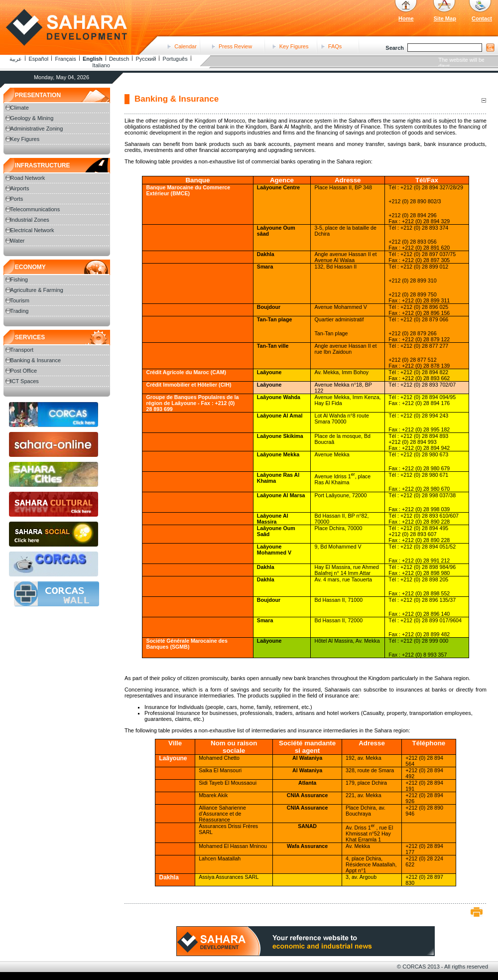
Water (18, 241)
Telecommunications (35, 209)
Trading (20, 311)
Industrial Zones (30, 220)
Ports (17, 199)
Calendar (186, 46)
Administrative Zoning (37, 129)
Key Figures (294, 46)
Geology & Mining (32, 118)
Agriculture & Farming (37, 290)
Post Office (24, 371)
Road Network (28, 178)
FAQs (335, 46)
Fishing (19, 280)
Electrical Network (32, 230)
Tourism (20, 300)
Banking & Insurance (36, 360)
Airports (20, 188)
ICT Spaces (25, 381)
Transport (22, 350)
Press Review (235, 46)
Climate (20, 108)
